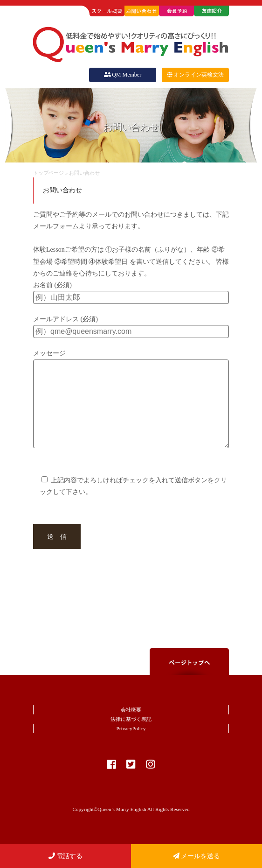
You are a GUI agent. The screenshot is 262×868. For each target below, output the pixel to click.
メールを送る (197, 856)
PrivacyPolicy (131, 747)
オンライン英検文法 (195, 75)
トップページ (48, 173)
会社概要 (131, 728)
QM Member (123, 75)
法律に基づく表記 (131, 738)
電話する (66, 856)
